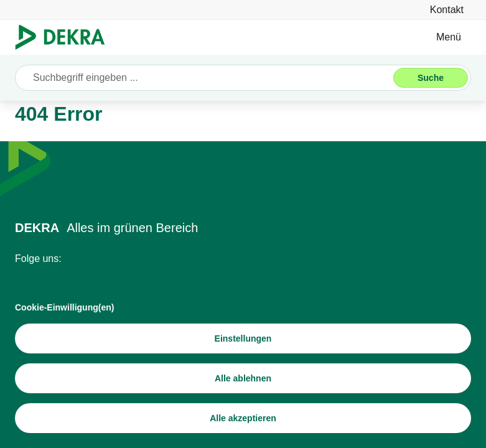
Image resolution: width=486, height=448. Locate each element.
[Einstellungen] (243, 338)
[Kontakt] (447, 10)
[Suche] (431, 78)
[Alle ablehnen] (243, 378)
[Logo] (65, 37)
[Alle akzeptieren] (243, 418)
